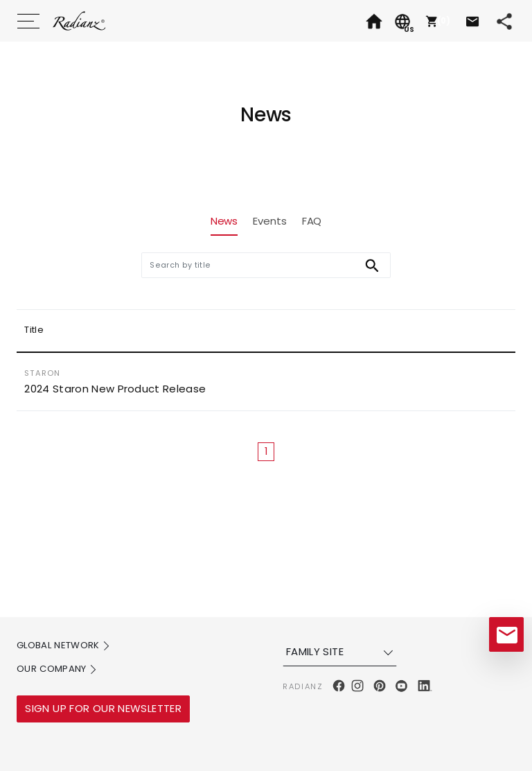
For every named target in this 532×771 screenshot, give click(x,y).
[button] (436, 21)
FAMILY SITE (341, 652)
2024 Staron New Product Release (115, 389)
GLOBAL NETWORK (64, 646)
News (224, 221)
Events (269, 221)
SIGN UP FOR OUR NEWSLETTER (103, 708)
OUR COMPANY (57, 670)
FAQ (312, 221)
